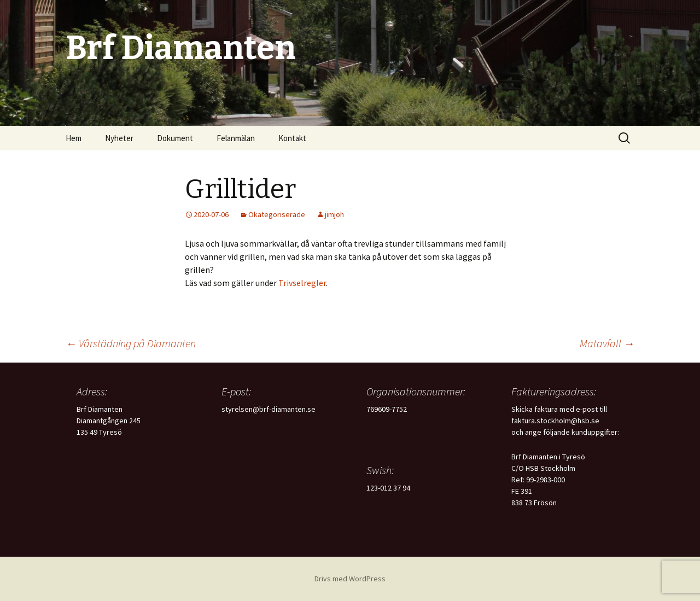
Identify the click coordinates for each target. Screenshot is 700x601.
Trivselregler (302, 283)
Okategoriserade (277, 214)
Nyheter (119, 138)
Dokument (175, 138)
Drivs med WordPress (350, 579)
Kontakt (292, 138)
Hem (74, 138)
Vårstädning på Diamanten (131, 343)
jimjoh (334, 214)
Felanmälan (236, 138)
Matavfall (607, 343)
